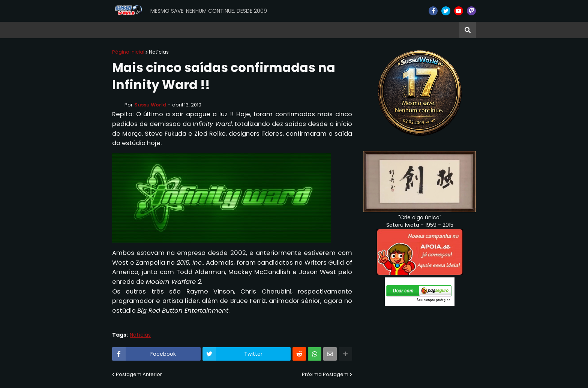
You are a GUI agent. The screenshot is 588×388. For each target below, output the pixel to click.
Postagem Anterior (139, 374)
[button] (468, 30)
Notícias (159, 52)
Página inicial (128, 52)
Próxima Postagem (325, 374)
